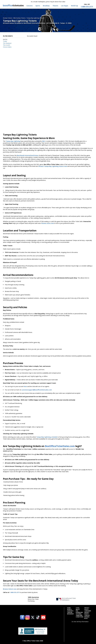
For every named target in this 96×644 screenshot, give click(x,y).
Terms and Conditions (79, 616)
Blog (86, 618)
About (78, 609)
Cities (78, 608)
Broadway (70, 614)
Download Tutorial (79, 613)
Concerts (70, 611)
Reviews (87, 617)
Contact (87, 615)
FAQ (77, 611)
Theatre (70, 612)
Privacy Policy (87, 609)
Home (69, 608)
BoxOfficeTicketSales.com (60, 446)
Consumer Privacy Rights (88, 612)
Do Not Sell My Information (80, 622)
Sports (69, 609)
